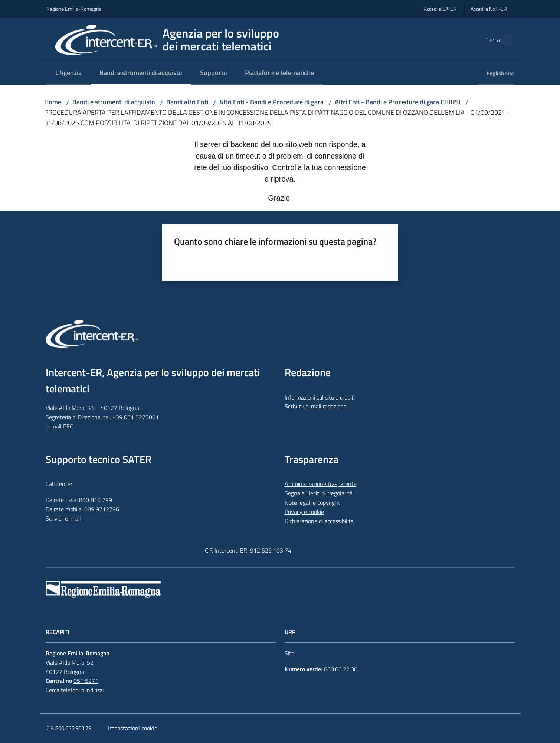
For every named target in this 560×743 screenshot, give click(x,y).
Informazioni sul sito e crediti (320, 397)
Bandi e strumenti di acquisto (114, 102)
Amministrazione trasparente (321, 484)
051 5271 (86, 681)
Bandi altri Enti (187, 102)
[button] (505, 40)
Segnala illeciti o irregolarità (319, 493)
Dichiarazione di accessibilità (319, 521)
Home (53, 102)
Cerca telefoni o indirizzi (75, 690)
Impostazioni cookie (133, 728)
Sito (289, 653)
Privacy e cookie (304, 512)
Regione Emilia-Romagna (74, 9)
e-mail (54, 426)
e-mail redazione (326, 406)
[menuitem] (68, 73)
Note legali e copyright (312, 502)
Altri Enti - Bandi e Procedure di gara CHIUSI (398, 102)
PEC (68, 426)
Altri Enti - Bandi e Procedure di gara (271, 102)
